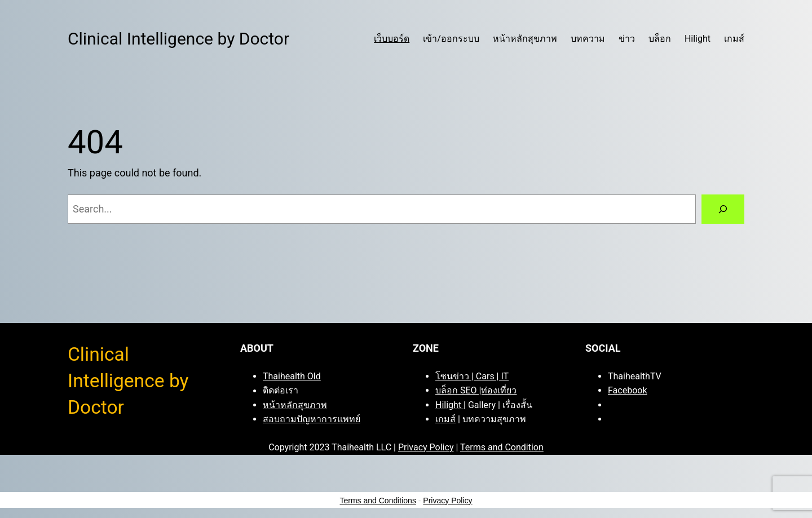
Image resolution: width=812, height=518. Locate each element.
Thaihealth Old (292, 376)
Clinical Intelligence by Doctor (178, 39)
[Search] (723, 209)
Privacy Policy (426, 447)
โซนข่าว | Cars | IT (472, 376)
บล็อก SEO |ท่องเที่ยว (476, 390)
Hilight (449, 405)
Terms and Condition (502, 447)
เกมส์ (445, 419)
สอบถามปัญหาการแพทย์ (312, 419)
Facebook (627, 390)
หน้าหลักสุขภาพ (295, 405)
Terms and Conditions (378, 501)
